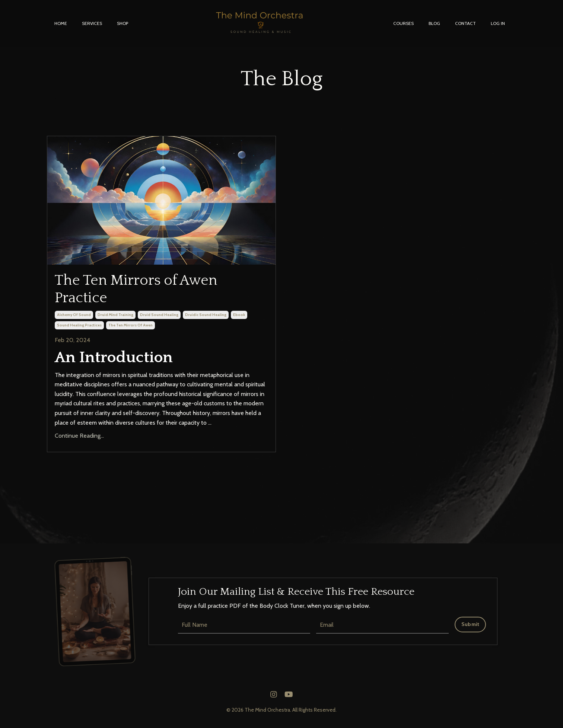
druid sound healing (159, 317)
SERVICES (92, 23)
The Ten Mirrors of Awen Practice (143, 290)
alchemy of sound (74, 317)
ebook (239, 317)
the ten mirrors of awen (131, 328)
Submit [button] (470, 627)
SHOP (123, 23)
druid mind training (115, 317)
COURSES (403, 23)
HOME (61, 23)
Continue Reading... (79, 439)
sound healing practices (79, 328)
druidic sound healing (206, 317)
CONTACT (465, 23)
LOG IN (498, 23)
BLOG (434, 23)
